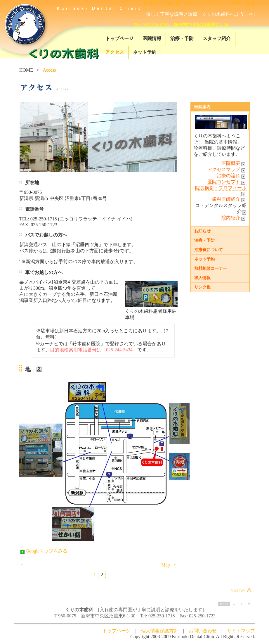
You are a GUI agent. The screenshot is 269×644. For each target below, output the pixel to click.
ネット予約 (145, 52)
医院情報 (152, 38)
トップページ (119, 38)
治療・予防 (182, 38)
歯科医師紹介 (229, 199)
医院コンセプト (227, 182)
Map (169, 565)
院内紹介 (234, 218)
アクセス (114, 52)
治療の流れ (232, 176)
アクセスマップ (227, 170)
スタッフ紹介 (217, 38)
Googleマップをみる (43, 551)
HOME (26, 70)
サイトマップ (241, 631)
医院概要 (234, 163)
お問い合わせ (203, 631)
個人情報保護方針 (160, 631)
